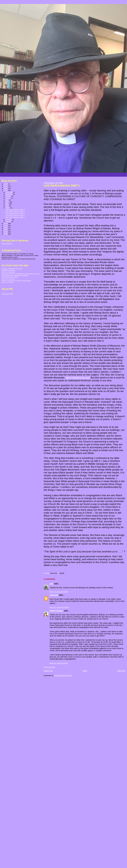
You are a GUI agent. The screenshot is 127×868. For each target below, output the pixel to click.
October (9, 196)
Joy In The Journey (8, 279)
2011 (6, 230)
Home (85, 671)
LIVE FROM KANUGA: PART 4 (15, 212)
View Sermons (7, 244)
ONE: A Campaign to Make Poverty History (16, 281)
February (9, 219)
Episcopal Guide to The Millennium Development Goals (21, 274)
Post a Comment (49, 667)
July (7, 200)
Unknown (54, 595)
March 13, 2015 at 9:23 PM (59, 592)
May (7, 204)
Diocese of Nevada (8, 272)
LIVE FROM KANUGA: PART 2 (15, 216)
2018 (6, 184)
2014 (6, 223)
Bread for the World (8, 270)
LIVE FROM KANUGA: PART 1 (15, 217)
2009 (6, 234)
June (8, 202)
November (9, 194)
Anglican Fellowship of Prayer (12, 269)
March (8, 208)
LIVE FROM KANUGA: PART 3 (15, 214)
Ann (52, 584)
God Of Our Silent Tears (10, 277)
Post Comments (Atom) (63, 675)
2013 (6, 226)
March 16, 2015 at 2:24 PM (59, 663)
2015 (6, 190)
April (7, 206)
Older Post (121, 671)
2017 (6, 186)
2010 (6, 232)
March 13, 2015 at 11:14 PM (59, 607)
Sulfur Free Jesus (8, 282)
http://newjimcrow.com (78, 378)
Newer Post (48, 671)
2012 (6, 228)
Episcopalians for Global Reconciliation (15, 275)
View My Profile (7, 294)
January (9, 221)
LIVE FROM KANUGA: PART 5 (15, 210)
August (8, 198)
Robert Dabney (56, 611)
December (9, 192)
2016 (6, 188)
